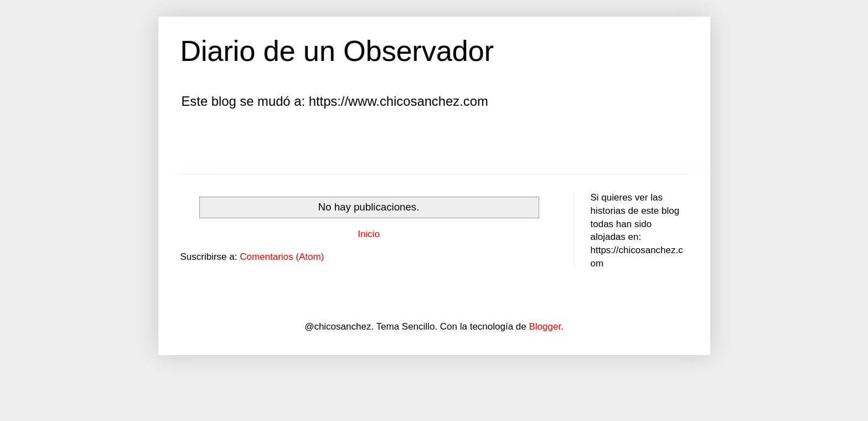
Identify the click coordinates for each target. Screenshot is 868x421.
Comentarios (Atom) (282, 257)
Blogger (545, 327)
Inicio (369, 234)
